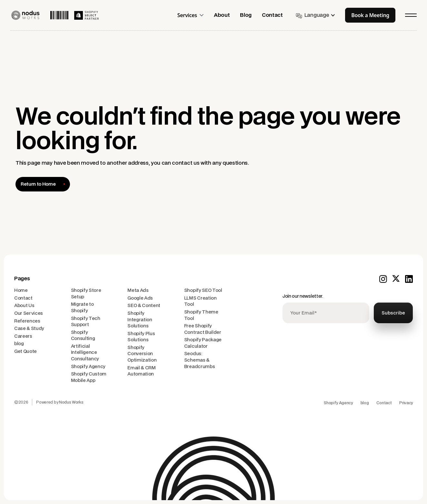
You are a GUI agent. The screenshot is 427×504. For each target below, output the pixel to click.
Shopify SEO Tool (203, 290)
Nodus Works (71, 402)
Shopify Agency (88, 367)
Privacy (406, 403)
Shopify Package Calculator (203, 343)
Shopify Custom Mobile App (89, 377)
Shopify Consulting (83, 336)
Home (21, 290)
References (27, 321)
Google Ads (140, 298)
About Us (24, 306)
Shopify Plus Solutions (141, 337)
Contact (23, 298)
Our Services (29, 313)
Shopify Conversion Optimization (142, 354)
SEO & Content (144, 306)
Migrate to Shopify (82, 308)
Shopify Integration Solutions (140, 320)
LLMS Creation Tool (200, 301)
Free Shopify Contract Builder (203, 329)
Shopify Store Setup (86, 294)
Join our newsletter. (303, 296)
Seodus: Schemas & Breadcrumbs (199, 360)
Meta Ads (138, 290)
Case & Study (29, 329)
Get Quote (25, 351)
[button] (193, 15)
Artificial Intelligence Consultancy (85, 353)
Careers (23, 336)
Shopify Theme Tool (201, 315)
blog (19, 344)
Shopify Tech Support (86, 322)
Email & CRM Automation (141, 371)
